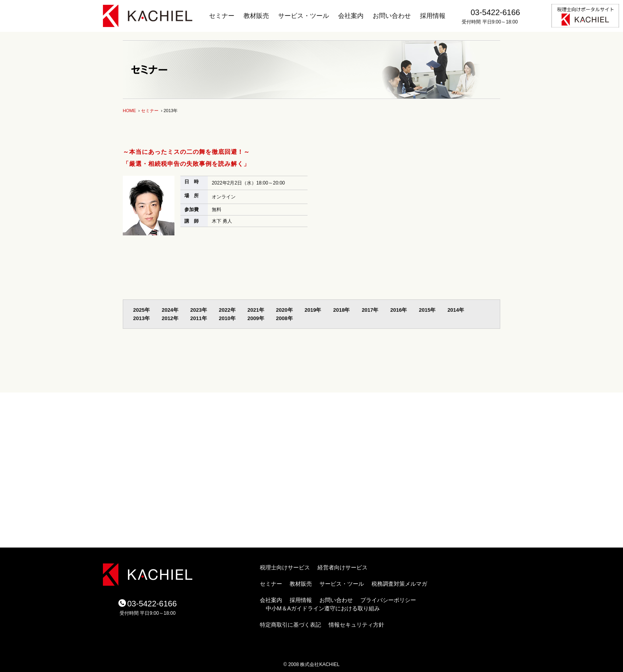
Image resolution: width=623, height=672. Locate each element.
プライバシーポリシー (388, 600)
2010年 (227, 318)
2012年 (170, 318)
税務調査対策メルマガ (399, 584)
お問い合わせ (392, 16)
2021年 (256, 310)
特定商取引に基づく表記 (290, 625)
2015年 (427, 310)
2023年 (199, 310)
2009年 (256, 318)
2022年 (227, 310)
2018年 (341, 310)
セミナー (222, 16)
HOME (129, 111)
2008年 (284, 318)
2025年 (141, 310)
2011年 (199, 318)
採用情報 (433, 16)
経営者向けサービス (342, 567)
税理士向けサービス (285, 567)
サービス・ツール (304, 16)
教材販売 (256, 16)
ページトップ (451, 385)
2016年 (399, 310)
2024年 (170, 310)
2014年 (456, 310)
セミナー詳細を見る (215, 237)
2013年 (141, 318)
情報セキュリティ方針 (356, 625)
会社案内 (351, 16)
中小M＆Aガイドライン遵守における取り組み (323, 608)
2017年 (370, 310)
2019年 (313, 310)
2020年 (284, 310)
